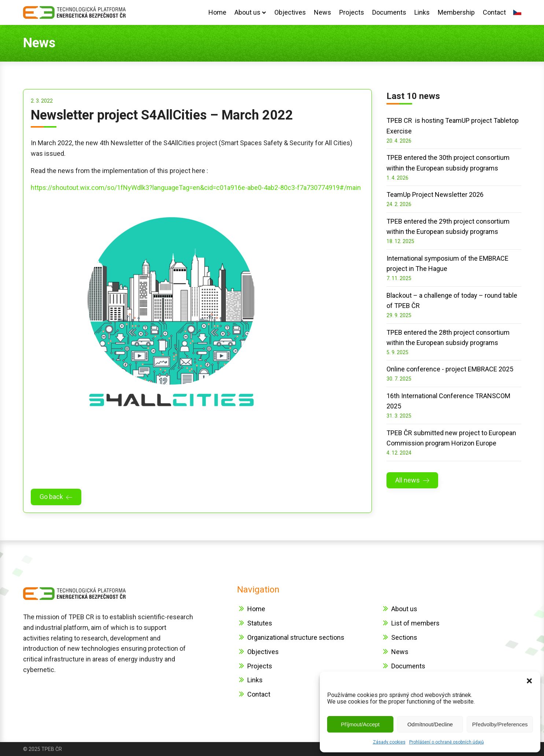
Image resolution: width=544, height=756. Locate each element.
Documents (389, 12)
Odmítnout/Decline (430, 724)
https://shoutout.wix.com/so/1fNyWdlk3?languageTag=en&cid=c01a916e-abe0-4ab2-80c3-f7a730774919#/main (196, 188)
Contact (494, 12)
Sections (404, 637)
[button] (529, 681)
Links (422, 12)
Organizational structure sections (296, 637)
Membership (456, 12)
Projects (352, 12)
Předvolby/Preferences (500, 724)
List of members (415, 623)
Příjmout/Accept (360, 724)
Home (217, 12)
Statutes (260, 623)
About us (250, 12)
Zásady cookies (389, 742)
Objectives (290, 12)
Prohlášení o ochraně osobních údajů (447, 742)
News (323, 12)
